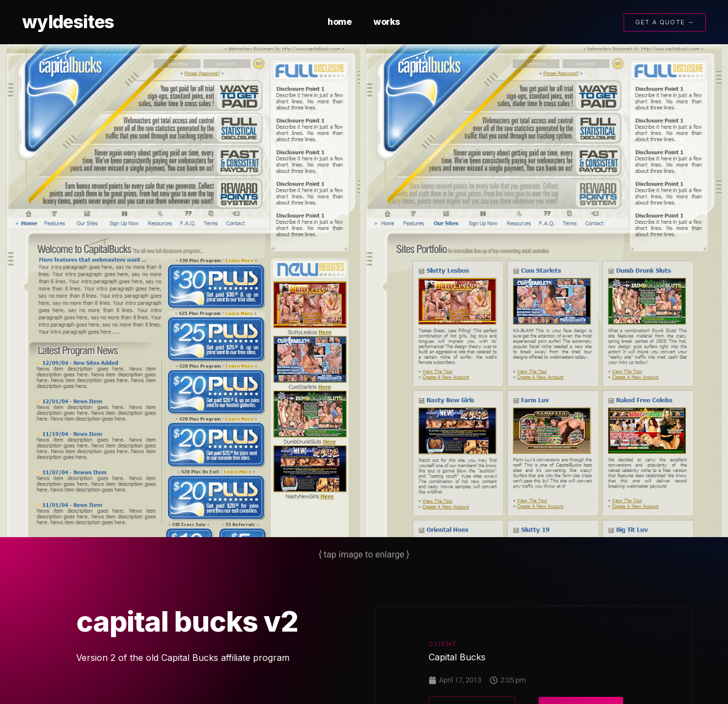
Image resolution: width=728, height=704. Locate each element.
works (387, 22)
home (339, 22)
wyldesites (68, 22)
